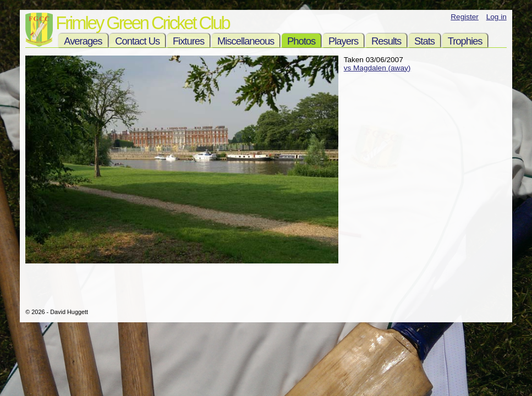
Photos (301, 41)
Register (465, 17)
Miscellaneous (246, 41)
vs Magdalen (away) (377, 68)
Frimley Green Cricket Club (142, 23)
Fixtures (188, 41)
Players (343, 41)
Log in (497, 17)
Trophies (465, 41)
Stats (424, 41)
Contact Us (137, 41)
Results (386, 41)
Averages (83, 41)
